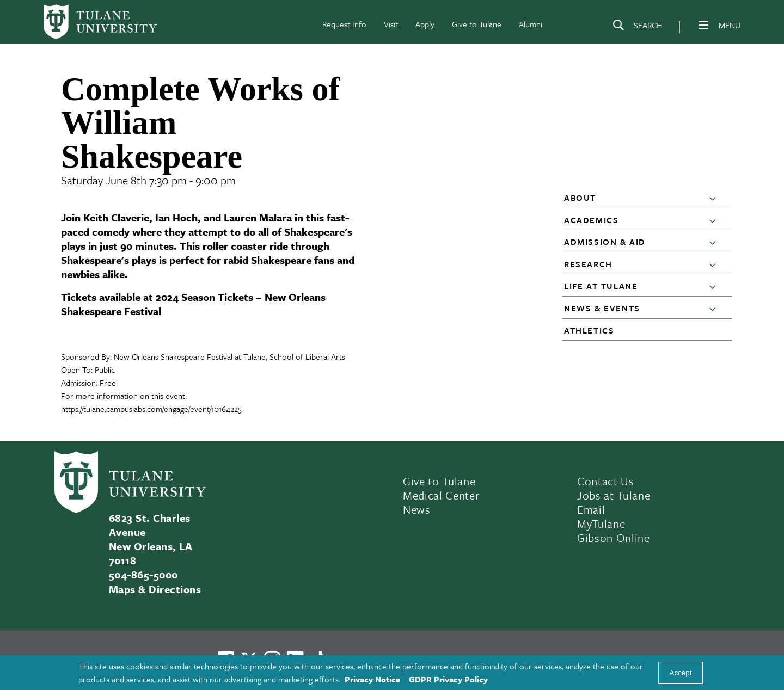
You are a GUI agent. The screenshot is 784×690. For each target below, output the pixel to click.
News (417, 509)
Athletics (589, 330)
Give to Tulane (477, 24)
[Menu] (703, 25)
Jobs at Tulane (614, 495)
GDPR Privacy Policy (448, 679)
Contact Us (606, 481)
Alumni (531, 24)
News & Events (602, 308)
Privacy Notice (372, 679)
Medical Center (441, 495)
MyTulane (601, 523)
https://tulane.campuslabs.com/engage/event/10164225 (151, 409)
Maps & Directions (155, 589)
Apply (425, 24)
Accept (681, 673)
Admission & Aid (605, 242)
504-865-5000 (143, 574)
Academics (591, 220)
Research (588, 264)
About (580, 198)
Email (591, 509)
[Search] (637, 27)
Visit (391, 24)
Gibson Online (614, 538)
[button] (715, 198)
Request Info (344, 24)
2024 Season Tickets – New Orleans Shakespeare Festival (193, 304)
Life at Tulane (601, 286)
